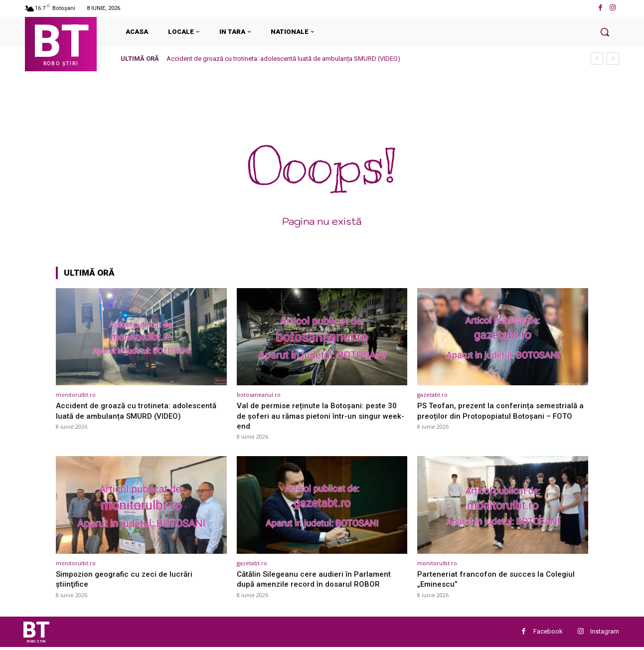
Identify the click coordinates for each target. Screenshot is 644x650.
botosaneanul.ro (259, 395)
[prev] (597, 59)
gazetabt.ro (432, 395)
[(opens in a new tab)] (141, 337)
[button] (605, 32)
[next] (613, 59)
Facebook (548, 633)
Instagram (605, 633)
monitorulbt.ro (76, 395)
